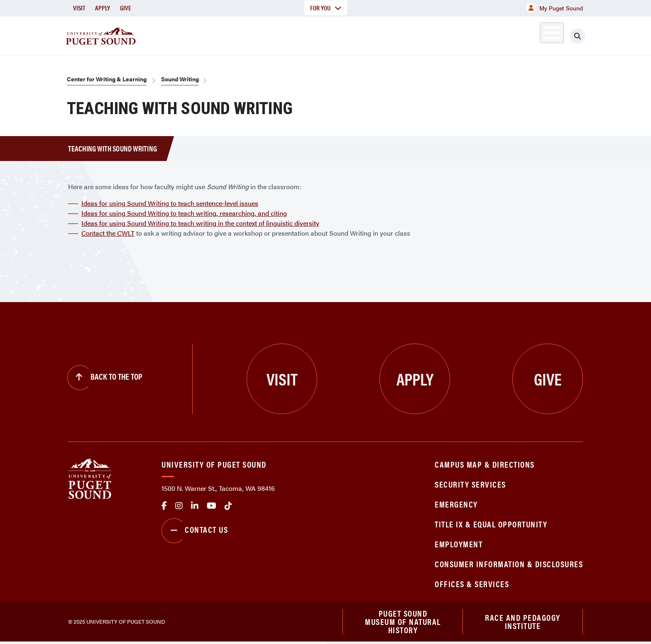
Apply (103, 8)
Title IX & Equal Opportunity (491, 524)
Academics (296, 35)
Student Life (423, 35)
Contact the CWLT (108, 233)
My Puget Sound (554, 8)
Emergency (456, 504)
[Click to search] (578, 36)
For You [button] (326, 8)
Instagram (179, 506)
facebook (164, 506)
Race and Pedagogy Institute (523, 623)
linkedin (195, 506)
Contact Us (195, 531)
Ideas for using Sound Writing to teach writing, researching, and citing (184, 213)
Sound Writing (180, 79)
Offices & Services (472, 584)
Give (126, 8)
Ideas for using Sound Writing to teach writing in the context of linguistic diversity (200, 223)
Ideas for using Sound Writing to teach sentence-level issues (170, 203)
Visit (79, 8)
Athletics (487, 35)
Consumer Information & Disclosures (509, 564)
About (240, 35)
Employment (459, 544)
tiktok (228, 506)
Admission (358, 35)
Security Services (470, 484)
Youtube (212, 506)
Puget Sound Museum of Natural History (403, 623)
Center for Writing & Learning (107, 79)
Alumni (531, 35)
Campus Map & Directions (485, 464)
